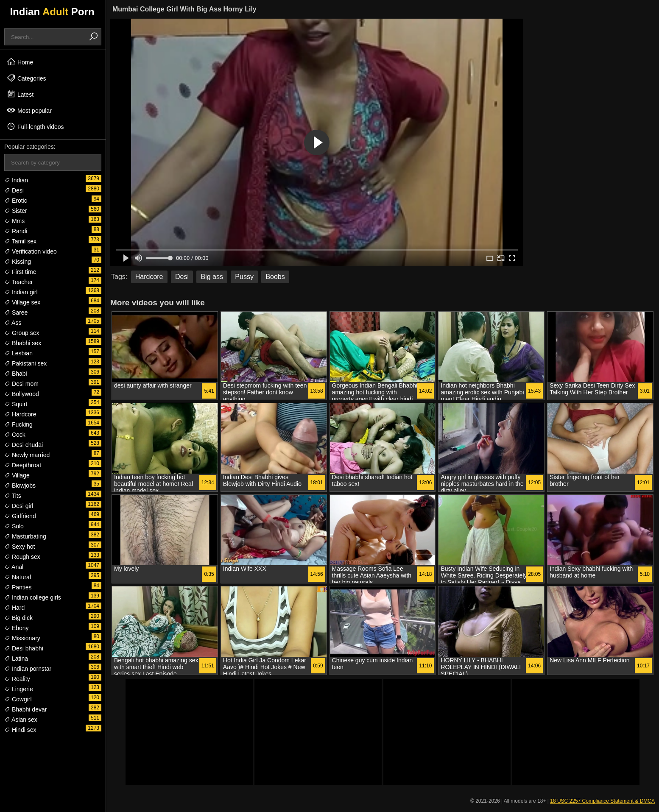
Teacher (18, 282)
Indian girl (21, 292)
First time (20, 272)
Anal (14, 567)
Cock (15, 435)
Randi (16, 231)
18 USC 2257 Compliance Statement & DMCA (602, 801)
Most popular (29, 110)
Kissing (18, 262)
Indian (16, 180)
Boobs (275, 277)
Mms (14, 221)
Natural (18, 577)
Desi (14, 190)
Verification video (31, 251)
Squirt (16, 404)
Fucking (18, 424)
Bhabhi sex (23, 343)
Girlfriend (20, 516)
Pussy (244, 277)
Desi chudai (24, 445)
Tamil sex (20, 241)
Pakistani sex (25, 363)
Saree (16, 313)
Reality (17, 679)
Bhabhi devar (25, 709)
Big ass (212, 277)
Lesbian (18, 353)
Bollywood (22, 394)
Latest (20, 94)
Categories (26, 78)
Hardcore (20, 414)
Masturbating (25, 536)
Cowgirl (18, 699)
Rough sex (22, 557)
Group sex (22, 333)
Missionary (22, 638)
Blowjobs (20, 486)
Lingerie (19, 689)
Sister (16, 211)
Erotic (16, 201)
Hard (14, 608)
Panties (18, 587)
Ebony (17, 628)
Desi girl (19, 506)
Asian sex (21, 720)
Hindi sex (20, 730)
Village (17, 475)
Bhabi (16, 374)
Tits (13, 496)
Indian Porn (52, 12)
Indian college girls (33, 597)
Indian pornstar (28, 669)
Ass (13, 323)
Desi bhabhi (24, 648)
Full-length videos (35, 126)
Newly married (27, 455)
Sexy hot (20, 547)
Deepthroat (23, 465)
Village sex (22, 302)
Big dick (18, 618)
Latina (16, 659)
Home (20, 62)
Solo (14, 526)
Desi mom (21, 384)
